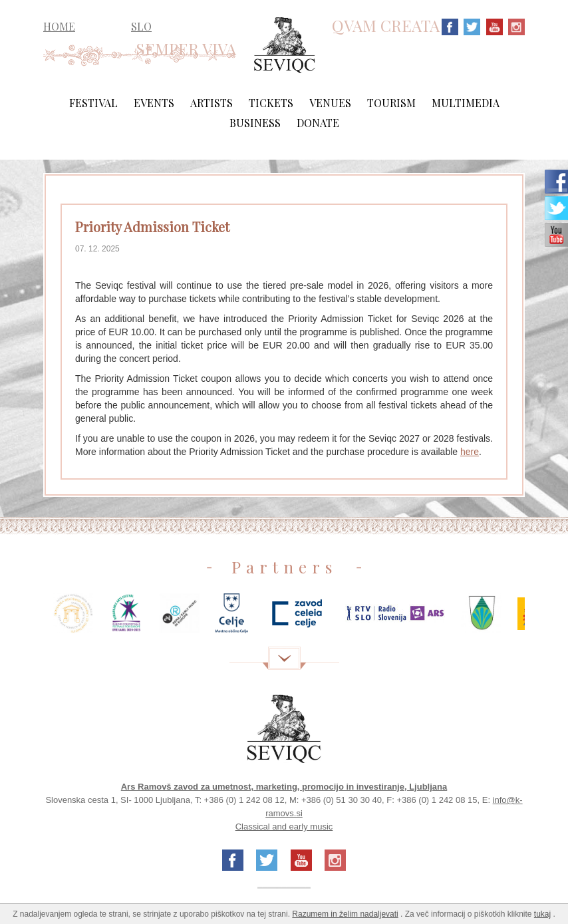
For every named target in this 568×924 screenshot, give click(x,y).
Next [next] (545, 618)
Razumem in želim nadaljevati (345, 914)
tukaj (542, 914)
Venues (330, 103)
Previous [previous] (23, 618)
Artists (212, 103)
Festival (93, 103)
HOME (59, 27)
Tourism (391, 103)
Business (255, 123)
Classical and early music (284, 827)
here (470, 452)
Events (154, 103)
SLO (141, 26)
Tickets (271, 103)
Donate (318, 123)
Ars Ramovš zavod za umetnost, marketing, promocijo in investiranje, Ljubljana (284, 787)
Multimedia (466, 103)
